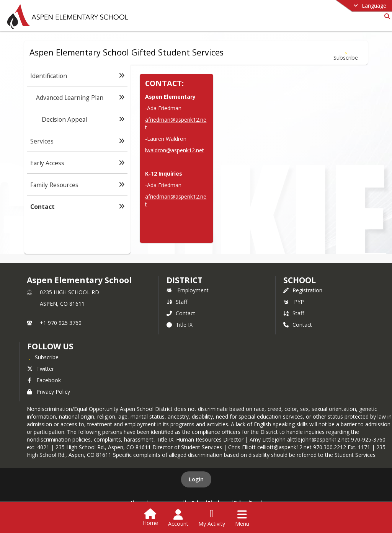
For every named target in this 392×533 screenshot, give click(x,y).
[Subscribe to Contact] (346, 53)
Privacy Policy (49, 392)
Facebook (44, 380)
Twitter (41, 369)
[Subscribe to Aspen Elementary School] (43, 357)
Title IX (180, 325)
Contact (181, 313)
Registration (303, 290)
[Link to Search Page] (386, 16)
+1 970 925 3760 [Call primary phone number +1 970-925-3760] (61, 323)
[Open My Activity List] (212, 518)
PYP (294, 302)
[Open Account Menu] (178, 518)
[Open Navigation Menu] (242, 518)
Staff (177, 302)
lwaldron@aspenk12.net (175, 150)
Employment (188, 290)
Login (196, 479)
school (300, 280)
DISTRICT (185, 280)
